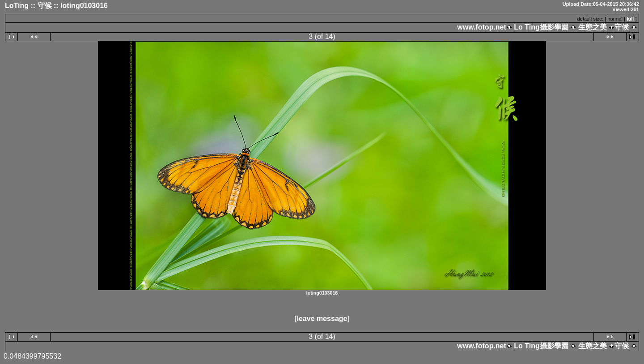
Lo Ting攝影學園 (541, 27)
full (630, 19)
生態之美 (592, 27)
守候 (622, 27)
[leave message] (322, 319)
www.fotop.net (482, 27)
